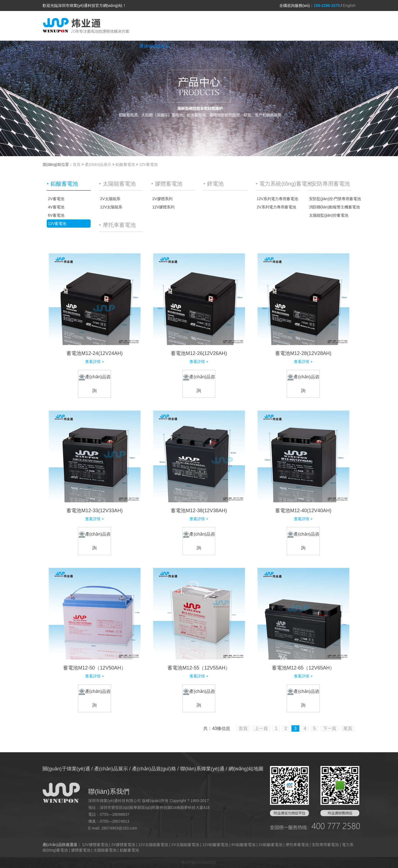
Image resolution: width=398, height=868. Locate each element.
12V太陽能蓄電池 (153, 845)
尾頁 (348, 728)
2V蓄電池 (56, 199)
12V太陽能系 (111, 207)
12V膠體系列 (164, 207)
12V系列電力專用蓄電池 (278, 199)
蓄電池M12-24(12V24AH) (94, 353)
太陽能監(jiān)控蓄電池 (329, 215)
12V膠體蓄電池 (95, 845)
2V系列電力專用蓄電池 (276, 207)
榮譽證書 (187, 46)
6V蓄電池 (56, 215)
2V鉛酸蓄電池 (270, 845)
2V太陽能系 (110, 199)
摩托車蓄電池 (297, 845)
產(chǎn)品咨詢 (95, 383)
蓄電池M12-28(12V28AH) (303, 353)
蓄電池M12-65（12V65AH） (303, 668)
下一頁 (330, 728)
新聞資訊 (295, 46)
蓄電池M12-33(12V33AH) (94, 511)
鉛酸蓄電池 (125, 164)
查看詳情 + (94, 362)
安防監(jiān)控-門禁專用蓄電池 (330, 199)
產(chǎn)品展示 (155, 46)
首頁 (76, 46)
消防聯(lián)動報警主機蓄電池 (330, 207)
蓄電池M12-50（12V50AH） (94, 668)
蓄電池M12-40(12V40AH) (303, 511)
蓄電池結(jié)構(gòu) (258, 46)
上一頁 (261, 728)
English (349, 5)
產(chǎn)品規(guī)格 (154, 769)
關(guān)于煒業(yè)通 (110, 46)
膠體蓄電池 (81, 850)
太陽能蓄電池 (105, 850)
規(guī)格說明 (217, 46)
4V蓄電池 (56, 207)
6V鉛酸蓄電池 (243, 845)
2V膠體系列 (162, 199)
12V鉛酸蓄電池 (215, 845)
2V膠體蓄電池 (123, 845)
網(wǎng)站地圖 (246, 769)
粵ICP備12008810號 (199, 863)
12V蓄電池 (148, 164)
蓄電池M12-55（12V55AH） (199, 668)
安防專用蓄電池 (325, 845)
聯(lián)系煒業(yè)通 (332, 46)
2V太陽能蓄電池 (185, 845)
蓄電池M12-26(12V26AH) (199, 353)
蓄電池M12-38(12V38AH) (199, 511)
